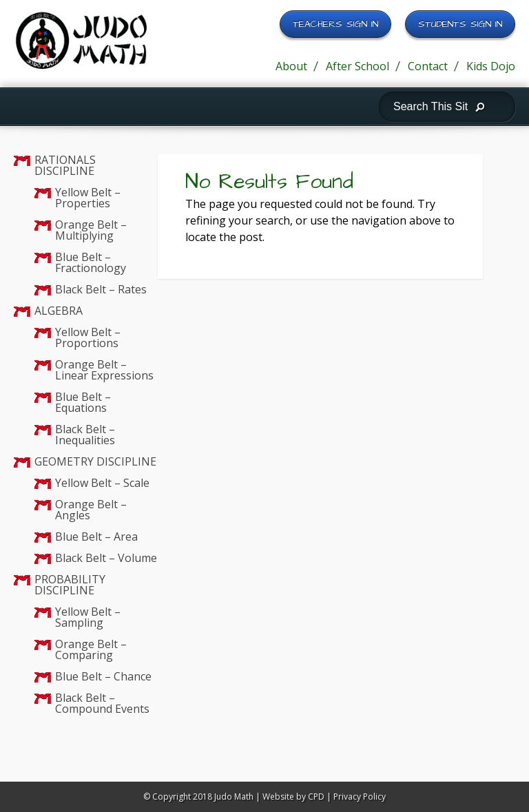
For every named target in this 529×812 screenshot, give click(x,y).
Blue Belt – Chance (103, 676)
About (291, 66)
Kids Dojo (491, 66)
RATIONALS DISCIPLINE (65, 165)
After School (357, 66)
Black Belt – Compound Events (102, 703)
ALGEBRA (59, 311)
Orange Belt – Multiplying (91, 230)
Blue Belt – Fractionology (91, 262)
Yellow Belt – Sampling (88, 617)
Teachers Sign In (335, 24)
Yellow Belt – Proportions (88, 337)
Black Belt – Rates (101, 289)
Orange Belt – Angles (91, 510)
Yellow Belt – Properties (88, 198)
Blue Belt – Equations (83, 402)
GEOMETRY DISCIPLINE (95, 461)
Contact (428, 66)
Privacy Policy (360, 797)
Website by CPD (293, 797)
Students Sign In (460, 24)
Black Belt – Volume (106, 558)
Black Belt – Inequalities (85, 435)
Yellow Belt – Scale (102, 483)
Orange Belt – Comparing (91, 649)
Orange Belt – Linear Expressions (104, 370)
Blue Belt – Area (96, 537)
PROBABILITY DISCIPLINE (70, 585)
